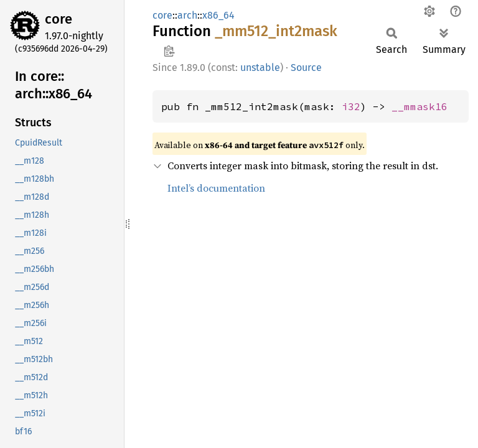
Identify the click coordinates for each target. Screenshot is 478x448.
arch (187, 15)
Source (306, 68)
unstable (260, 68)
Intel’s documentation (216, 188)
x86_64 (218, 15)
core (59, 19)
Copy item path (169, 51)
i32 (351, 106)
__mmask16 (419, 106)
